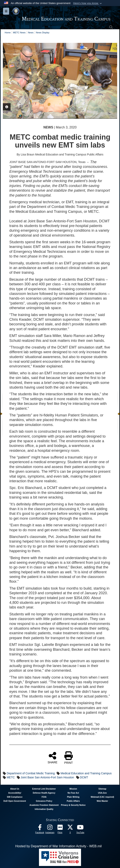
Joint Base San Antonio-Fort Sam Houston (47, 777)
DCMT (84, 777)
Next (110, 81)
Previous (10, 81)
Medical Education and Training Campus (86, 773)
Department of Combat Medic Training (31, 773)
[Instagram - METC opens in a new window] (50, 828)
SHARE (52, 758)
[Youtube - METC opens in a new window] (80, 828)
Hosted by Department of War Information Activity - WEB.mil (58, 846)
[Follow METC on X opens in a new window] (70, 828)
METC (11, 777)
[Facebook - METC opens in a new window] (40, 828)
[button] (88, 3)
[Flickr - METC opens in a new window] (60, 828)
